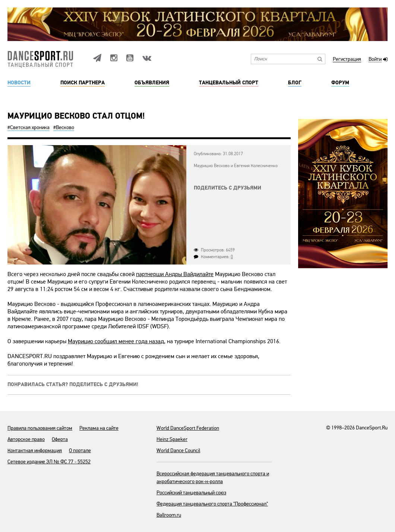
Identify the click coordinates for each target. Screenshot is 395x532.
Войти (375, 60)
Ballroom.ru (169, 515)
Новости (19, 83)
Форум (340, 83)
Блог (295, 83)
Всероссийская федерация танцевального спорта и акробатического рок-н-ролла (213, 478)
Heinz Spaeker (172, 439)
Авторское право (26, 439)
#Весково (64, 127)
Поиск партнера (83, 83)
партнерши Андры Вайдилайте (175, 274)
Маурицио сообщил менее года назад (116, 341)
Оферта (60, 439)
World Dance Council (178, 450)
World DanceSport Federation (188, 428)
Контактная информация (35, 450)
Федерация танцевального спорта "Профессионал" (212, 504)
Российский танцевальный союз (191, 493)
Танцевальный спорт (229, 83)
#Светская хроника (29, 127)
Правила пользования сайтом (40, 428)
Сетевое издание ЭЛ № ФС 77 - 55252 (49, 462)
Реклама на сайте (99, 428)
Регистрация (347, 60)
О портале (80, 450)
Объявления (152, 83)
